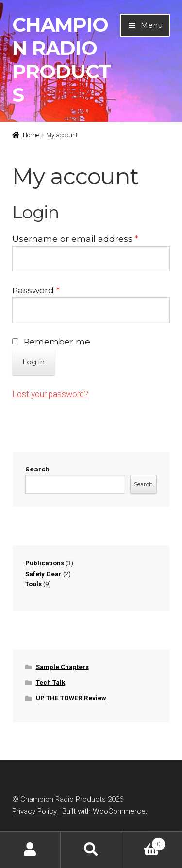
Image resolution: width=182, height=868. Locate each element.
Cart (143, 842)
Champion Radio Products (61, 60)
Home (31, 135)
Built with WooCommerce (104, 811)
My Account (30, 850)
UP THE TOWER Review (71, 698)
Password (55, 289)
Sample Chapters (62, 667)
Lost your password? (50, 394)
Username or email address (91, 238)
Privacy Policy (34, 811)
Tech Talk (50, 682)
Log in (33, 362)
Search (37, 469)
